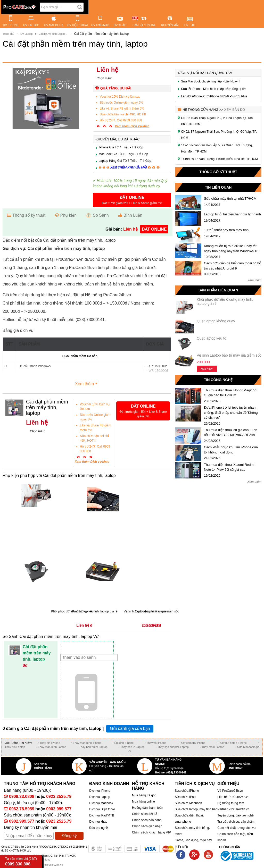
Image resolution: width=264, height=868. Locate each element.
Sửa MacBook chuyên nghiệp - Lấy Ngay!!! (211, 81)
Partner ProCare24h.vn (233, 809)
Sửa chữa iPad (185, 797)
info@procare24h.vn (51, 865)
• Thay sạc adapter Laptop (172, 747)
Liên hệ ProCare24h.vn (233, 797)
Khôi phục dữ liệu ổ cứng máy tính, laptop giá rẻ (225, 301)
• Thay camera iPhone (191, 743)
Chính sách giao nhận (147, 826)
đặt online (154, 229)
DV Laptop (26, 34)
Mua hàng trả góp (144, 795)
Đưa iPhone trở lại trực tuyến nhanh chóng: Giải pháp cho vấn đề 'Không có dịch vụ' (231, 412)
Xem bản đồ (234, 110)
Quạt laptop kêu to (212, 338)
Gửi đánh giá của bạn (130, 728)
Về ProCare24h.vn (230, 791)
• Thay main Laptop (212, 747)
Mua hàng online (143, 802)
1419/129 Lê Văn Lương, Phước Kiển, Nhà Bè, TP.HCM (219, 159)
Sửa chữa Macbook (188, 803)
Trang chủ (8, 34)
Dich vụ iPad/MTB (102, 815)
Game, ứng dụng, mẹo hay (193, 840)
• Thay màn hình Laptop (51, 747)
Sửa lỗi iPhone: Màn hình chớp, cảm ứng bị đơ (213, 89)
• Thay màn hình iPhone (86, 743)
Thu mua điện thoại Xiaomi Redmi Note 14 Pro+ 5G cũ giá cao (229, 467)
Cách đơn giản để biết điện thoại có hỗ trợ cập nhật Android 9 (233, 266)
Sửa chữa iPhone (187, 791)
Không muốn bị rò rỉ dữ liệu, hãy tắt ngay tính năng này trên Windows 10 (231, 248)
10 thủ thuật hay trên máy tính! (227, 230)
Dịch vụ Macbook (101, 803)
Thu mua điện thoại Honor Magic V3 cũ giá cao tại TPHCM (231, 393)
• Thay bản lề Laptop (132, 747)
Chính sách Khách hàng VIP (151, 832)
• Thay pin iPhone (49, 743)
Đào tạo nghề (99, 828)
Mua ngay (207, 369)
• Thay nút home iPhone (232, 743)
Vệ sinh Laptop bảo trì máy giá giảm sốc (229, 355)
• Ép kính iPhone (123, 743)
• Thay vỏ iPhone (155, 743)
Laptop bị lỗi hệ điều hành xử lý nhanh (232, 214)
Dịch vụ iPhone (100, 791)
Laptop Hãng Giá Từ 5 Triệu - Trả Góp (125, 161)
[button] (132, 200)
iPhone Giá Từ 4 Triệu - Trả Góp (121, 147)
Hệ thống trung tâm (231, 803)
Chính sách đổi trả (145, 814)
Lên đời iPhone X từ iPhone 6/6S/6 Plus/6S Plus (214, 96)
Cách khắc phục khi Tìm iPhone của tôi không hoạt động (231, 450)
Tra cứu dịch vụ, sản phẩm (236, 822)
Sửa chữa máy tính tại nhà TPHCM (230, 199)
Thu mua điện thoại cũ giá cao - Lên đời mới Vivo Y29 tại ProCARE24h (231, 432)
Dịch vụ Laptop (100, 797)
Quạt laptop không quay (216, 321)
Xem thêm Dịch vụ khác (132, 126)
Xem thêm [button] (87, 383)
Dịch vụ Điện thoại (102, 809)
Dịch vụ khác (98, 822)
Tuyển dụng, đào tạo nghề (236, 815)
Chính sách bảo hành (147, 820)
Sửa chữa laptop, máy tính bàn (196, 809)
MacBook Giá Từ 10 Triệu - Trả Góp (123, 154)
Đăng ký (69, 836)
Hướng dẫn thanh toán (148, 808)
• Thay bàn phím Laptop (92, 747)
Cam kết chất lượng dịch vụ (236, 828)
